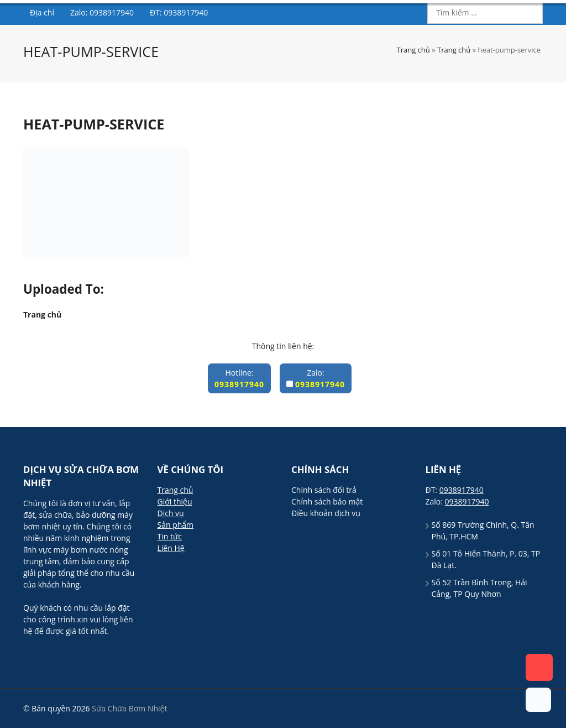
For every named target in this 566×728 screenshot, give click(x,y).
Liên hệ (441, 43)
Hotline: (239, 378)
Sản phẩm (338, 43)
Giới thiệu (229, 43)
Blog (397, 43)
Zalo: (316, 378)
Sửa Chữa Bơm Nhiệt (99, 19)
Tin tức (170, 536)
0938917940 (506, 41)
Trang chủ (171, 43)
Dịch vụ (283, 43)
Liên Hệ (171, 548)
